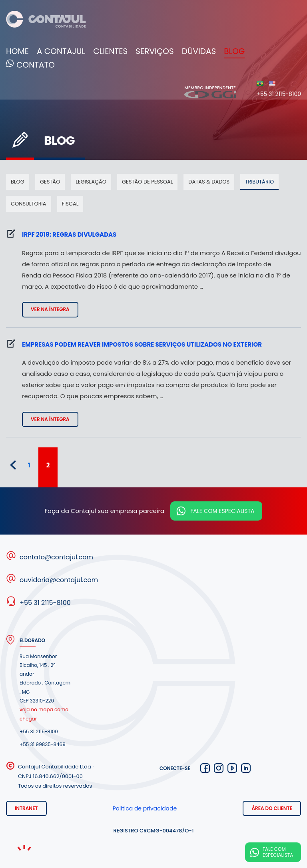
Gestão (50, 182)
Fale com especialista (222, 511)
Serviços (155, 51)
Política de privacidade (145, 808)
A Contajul (61, 51)
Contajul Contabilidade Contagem (46, 20)
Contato (36, 65)
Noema (24, 848)
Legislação (91, 182)
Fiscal (70, 204)
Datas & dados (209, 182)
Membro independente (210, 92)
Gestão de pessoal (147, 182)
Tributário (259, 182)
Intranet (26, 808)
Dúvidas (199, 51)
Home (17, 51)
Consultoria (29, 204)
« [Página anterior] (13, 465)
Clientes (110, 51)
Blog (234, 51)
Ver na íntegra (50, 309)
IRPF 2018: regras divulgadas (69, 234)
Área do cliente (272, 808)
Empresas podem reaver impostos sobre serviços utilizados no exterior (142, 344)
